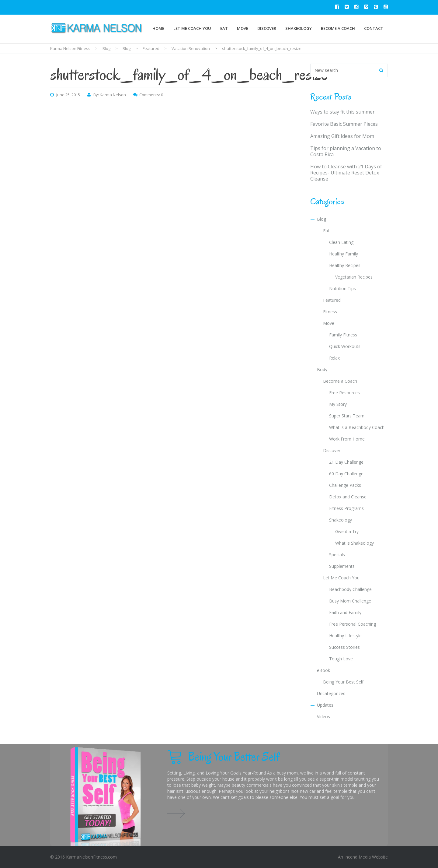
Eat (224, 28)
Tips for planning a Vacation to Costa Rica (346, 151)
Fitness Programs (346, 508)
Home (158, 28)
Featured (332, 300)
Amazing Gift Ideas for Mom (342, 136)
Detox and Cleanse (348, 497)
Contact (374, 28)
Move (243, 28)
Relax (334, 358)
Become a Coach (338, 28)
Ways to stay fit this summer (342, 112)
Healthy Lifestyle (345, 636)
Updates (325, 705)
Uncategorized (331, 693)
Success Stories (344, 647)
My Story (338, 404)
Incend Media (358, 857)
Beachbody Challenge (350, 589)
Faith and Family (345, 612)
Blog (322, 219)
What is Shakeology (355, 543)
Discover (267, 28)
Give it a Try (347, 531)
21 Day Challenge (346, 462)
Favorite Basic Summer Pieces (344, 124)
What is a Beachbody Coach (357, 427)
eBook (323, 670)
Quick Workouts (345, 346)
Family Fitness (343, 335)
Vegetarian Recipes (354, 277)
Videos (323, 717)
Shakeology (299, 28)
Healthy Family (344, 254)
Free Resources (344, 393)
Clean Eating (341, 242)
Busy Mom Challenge (350, 601)
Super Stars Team (347, 416)
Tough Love (341, 659)
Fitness (330, 312)
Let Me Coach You (192, 28)
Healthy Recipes (345, 265)
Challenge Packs (345, 485)
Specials (337, 555)
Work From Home (347, 439)
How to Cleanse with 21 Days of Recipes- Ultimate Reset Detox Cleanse (346, 173)
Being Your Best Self (343, 682)
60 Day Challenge (346, 474)
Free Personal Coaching (353, 624)
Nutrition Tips (342, 288)
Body (322, 369)
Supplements (342, 566)
